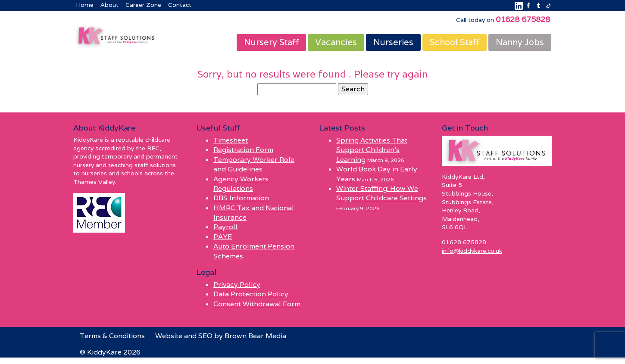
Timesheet (231, 140)
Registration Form (243, 150)
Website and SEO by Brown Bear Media (221, 336)
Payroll (225, 227)
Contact (180, 5)
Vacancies (336, 42)
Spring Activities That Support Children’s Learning (372, 150)
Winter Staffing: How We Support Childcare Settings (381, 193)
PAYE (223, 237)
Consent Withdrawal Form (257, 304)
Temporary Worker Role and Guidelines (254, 164)
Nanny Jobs (520, 42)
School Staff (455, 42)
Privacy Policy (237, 285)
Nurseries (393, 42)
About (109, 5)
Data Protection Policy (251, 294)
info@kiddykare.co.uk (472, 251)
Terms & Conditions (112, 336)
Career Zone (143, 5)
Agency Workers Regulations (241, 184)
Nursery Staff (271, 42)
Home (85, 5)
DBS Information (241, 198)
